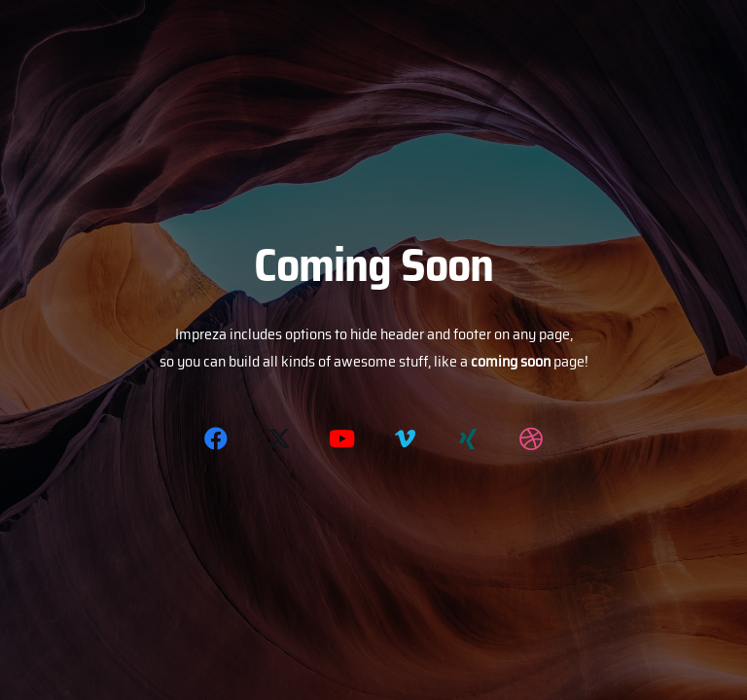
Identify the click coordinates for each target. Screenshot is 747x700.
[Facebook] (216, 438)
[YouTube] (342, 438)
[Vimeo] (405, 438)
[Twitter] (279, 438)
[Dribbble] (531, 438)
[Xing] (468, 438)
